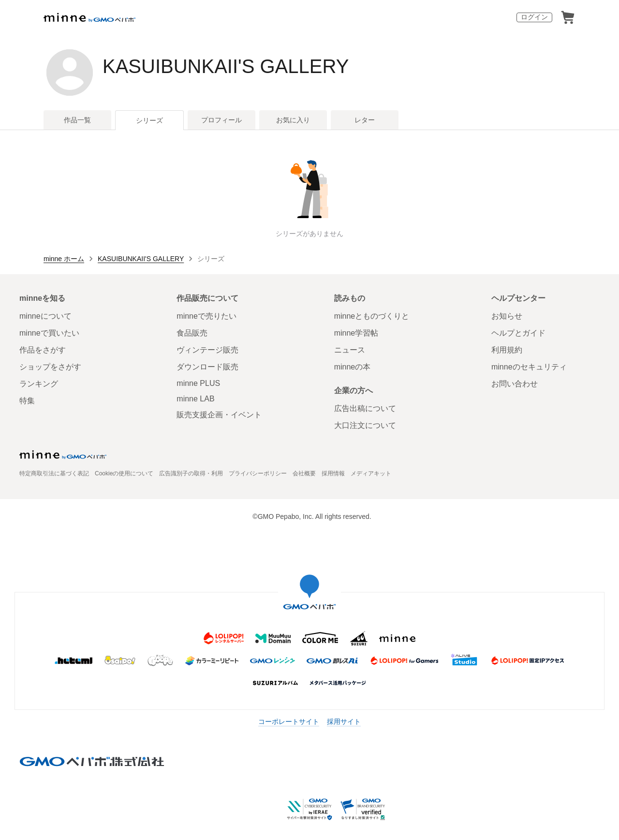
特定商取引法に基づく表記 (54, 473)
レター (365, 120)
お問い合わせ (515, 384)
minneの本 (353, 367)
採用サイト (344, 722)
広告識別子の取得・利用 (191, 473)
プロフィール (221, 120)
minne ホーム (64, 259)
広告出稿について (365, 408)
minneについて (45, 316)
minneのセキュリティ (529, 367)
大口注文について (365, 425)
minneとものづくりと (372, 316)
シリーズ (149, 120)
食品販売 (192, 333)
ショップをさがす (50, 367)
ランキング (39, 384)
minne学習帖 (356, 333)
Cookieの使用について (124, 473)
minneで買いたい (49, 333)
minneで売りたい (206, 316)
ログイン (534, 17)
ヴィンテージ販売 (207, 350)
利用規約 (507, 350)
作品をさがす (43, 350)
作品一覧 (77, 120)
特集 (27, 401)
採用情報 (333, 473)
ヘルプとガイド (518, 333)
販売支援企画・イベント (219, 415)
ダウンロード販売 (207, 367)
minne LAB (195, 399)
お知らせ (507, 316)
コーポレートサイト (289, 722)
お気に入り (293, 120)
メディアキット (371, 473)
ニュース (350, 350)
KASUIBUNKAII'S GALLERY (226, 66)
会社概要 (304, 473)
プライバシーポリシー (258, 473)
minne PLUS (198, 383)
